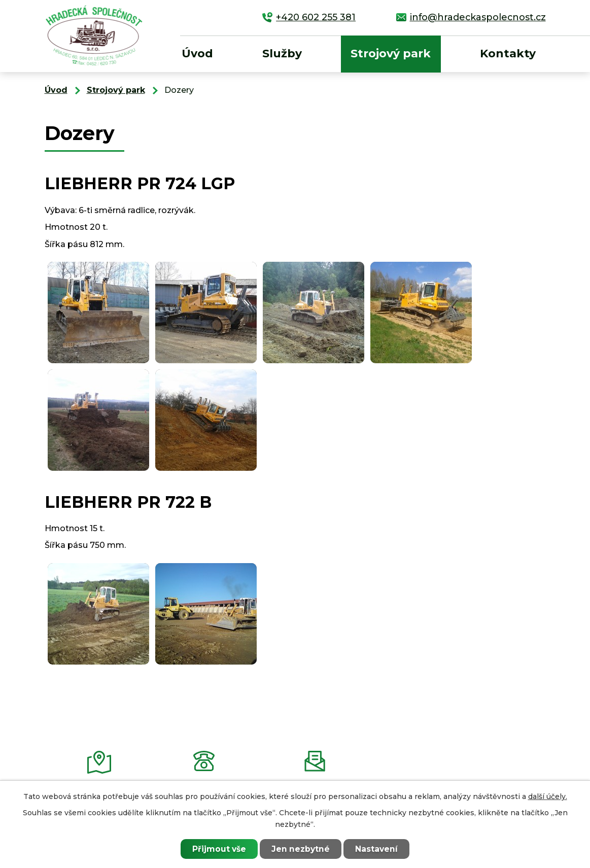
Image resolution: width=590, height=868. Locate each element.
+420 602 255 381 (316, 17)
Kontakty (508, 54)
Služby (282, 54)
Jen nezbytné (301, 849)
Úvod (197, 54)
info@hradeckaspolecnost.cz (478, 17)
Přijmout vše (219, 849)
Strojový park (391, 54)
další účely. (548, 796)
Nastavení (377, 849)
